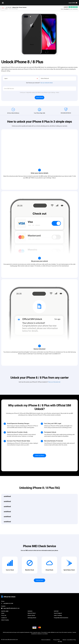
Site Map (60, 642)
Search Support (58, 613)
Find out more (39, 580)
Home (3, 613)
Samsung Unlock (32, 618)
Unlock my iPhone (39, 455)
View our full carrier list (54, 382)
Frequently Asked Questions (61, 618)
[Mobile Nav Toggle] (3, 3)
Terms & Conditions (46, 640)
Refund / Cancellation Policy (69, 640)
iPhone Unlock (31, 615)
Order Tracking (58, 615)
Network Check (32, 613)
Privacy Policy (57, 640)
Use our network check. (47, 83)
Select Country (5, 620)
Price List (4, 615)
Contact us (4, 618)
